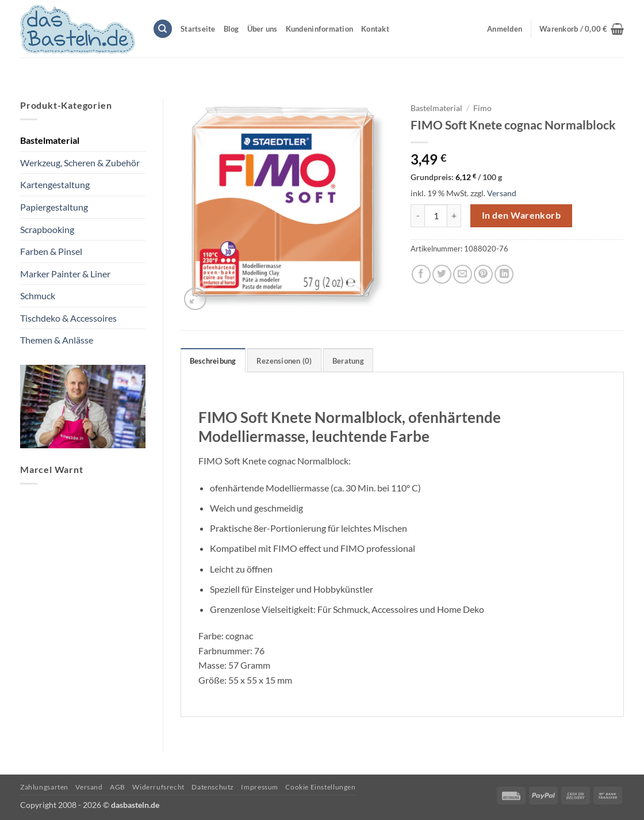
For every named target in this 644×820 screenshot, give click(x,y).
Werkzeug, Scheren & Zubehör (80, 163)
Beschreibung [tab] (213, 361)
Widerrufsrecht (158, 787)
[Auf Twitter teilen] (442, 274)
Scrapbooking (47, 229)
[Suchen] (163, 29)
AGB (118, 787)
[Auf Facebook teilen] (421, 274)
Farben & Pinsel (51, 251)
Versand (502, 193)
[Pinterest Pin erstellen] (483, 274)
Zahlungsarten (44, 787)
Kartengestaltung (55, 184)
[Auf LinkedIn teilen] (504, 274)
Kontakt (375, 29)
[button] (582, 29)
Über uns (262, 29)
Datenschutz (213, 787)
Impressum (260, 787)
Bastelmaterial (50, 140)
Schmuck (38, 295)
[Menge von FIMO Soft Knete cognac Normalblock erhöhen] (454, 216)
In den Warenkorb (521, 215)
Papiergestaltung (54, 207)
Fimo (482, 108)
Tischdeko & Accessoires (68, 318)
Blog (231, 29)
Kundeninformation (319, 29)
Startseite (198, 29)
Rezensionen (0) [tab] (284, 361)
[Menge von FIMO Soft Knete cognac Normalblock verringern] (417, 216)
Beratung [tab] (348, 361)
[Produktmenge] (436, 216)
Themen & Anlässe (57, 340)
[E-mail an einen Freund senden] (463, 274)
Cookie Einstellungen (320, 787)
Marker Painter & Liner (65, 274)
